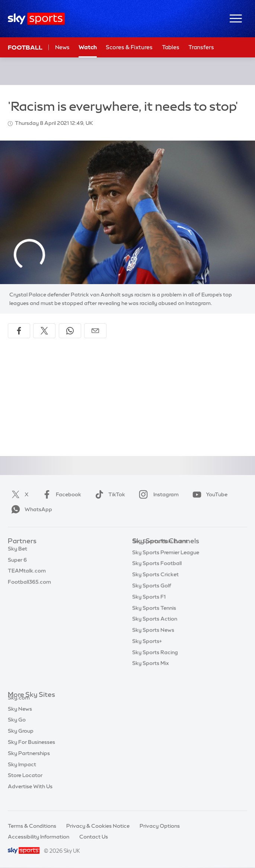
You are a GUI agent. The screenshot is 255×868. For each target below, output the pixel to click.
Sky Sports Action (155, 630)
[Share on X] (44, 331)
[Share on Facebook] (19, 331)
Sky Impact (22, 773)
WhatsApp (30, 509)
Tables (171, 47)
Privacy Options (160, 826)
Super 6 (17, 564)
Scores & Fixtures (129, 47)
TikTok (109, 494)
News (62, 47)
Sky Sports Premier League (166, 564)
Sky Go (17, 728)
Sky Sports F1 (149, 608)
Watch (88, 47)
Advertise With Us (30, 795)
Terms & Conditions (32, 826)
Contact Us (94, 837)
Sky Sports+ (147, 652)
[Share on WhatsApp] (70, 331)
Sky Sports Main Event (160, 553)
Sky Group (21, 739)
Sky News (20, 717)
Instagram (157, 494)
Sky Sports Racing (155, 664)
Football (25, 47)
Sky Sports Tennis (154, 619)
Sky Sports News (153, 641)
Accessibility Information (39, 837)
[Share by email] (95, 331)
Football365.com (29, 586)
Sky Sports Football (157, 575)
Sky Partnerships (29, 762)
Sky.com (19, 706)
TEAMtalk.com (27, 575)
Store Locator (25, 784)
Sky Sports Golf (152, 597)
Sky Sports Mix (151, 674)
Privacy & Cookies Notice (98, 826)
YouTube (208, 494)
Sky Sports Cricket (155, 586)
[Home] (36, 19)
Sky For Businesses (31, 751)
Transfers (201, 47)
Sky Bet (17, 553)
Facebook (60, 494)
